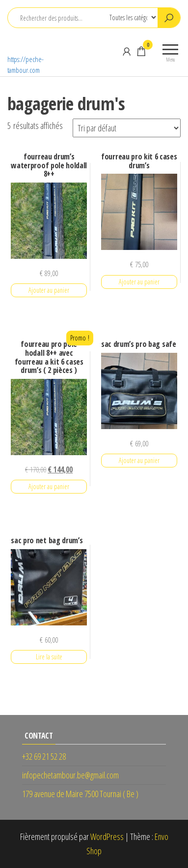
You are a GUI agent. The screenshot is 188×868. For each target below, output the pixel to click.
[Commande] (127, 128)
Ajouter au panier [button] (49, 290)
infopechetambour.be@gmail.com (70, 775)
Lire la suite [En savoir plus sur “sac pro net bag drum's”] (49, 657)
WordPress (107, 837)
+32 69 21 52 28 (44, 756)
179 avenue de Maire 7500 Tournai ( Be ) (80, 794)
